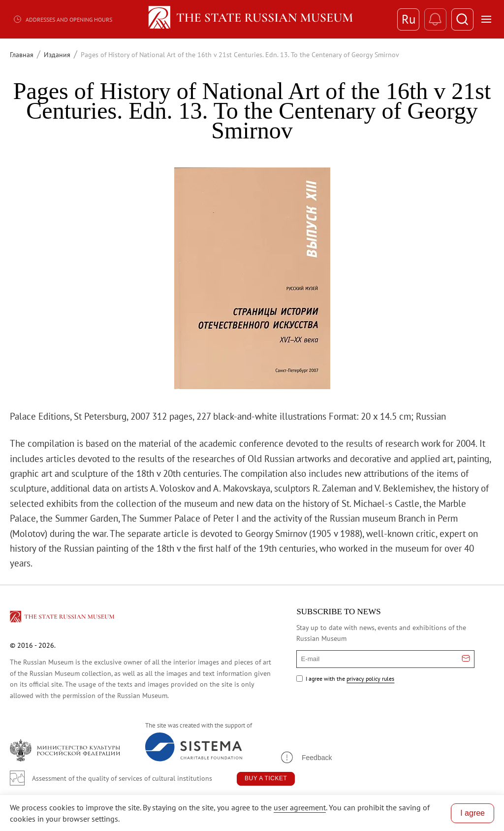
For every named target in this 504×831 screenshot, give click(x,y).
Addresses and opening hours (63, 19)
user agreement (300, 807)
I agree (472, 813)
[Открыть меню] (486, 19)
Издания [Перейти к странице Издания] (57, 55)
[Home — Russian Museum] (252, 19)
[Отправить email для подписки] (466, 659)
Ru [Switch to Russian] (409, 19)
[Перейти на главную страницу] (63, 618)
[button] (306, 757)
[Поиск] (462, 19)
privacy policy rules (370, 679)
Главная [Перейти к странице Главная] (22, 55)
